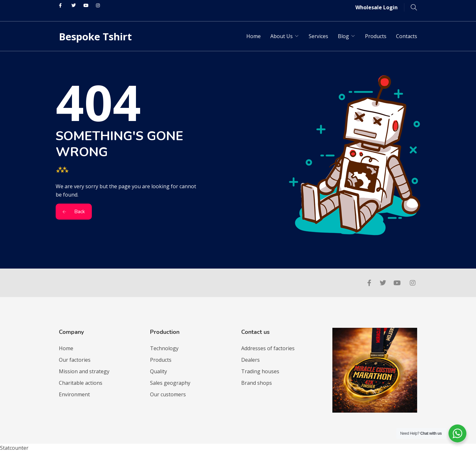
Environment (74, 394)
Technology (164, 348)
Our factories (75, 360)
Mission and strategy (84, 371)
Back (74, 212)
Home (254, 36)
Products (376, 36)
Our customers (168, 394)
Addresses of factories (268, 348)
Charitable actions (81, 383)
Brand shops (257, 383)
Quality (159, 371)
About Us (282, 36)
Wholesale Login (377, 7)
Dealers (250, 360)
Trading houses (260, 371)
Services (318, 36)
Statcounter (14, 448)
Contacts (407, 36)
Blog (343, 36)
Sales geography (170, 383)
